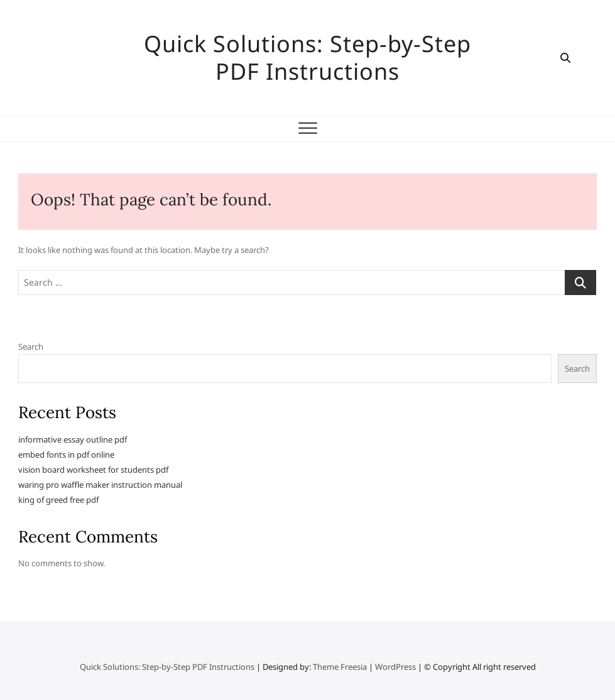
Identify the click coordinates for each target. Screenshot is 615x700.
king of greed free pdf (58, 500)
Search (31, 347)
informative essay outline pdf (73, 439)
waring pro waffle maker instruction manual (100, 485)
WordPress (395, 667)
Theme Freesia (340, 667)
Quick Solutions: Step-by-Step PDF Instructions (307, 58)
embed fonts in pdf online (66, 455)
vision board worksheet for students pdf (93, 470)
